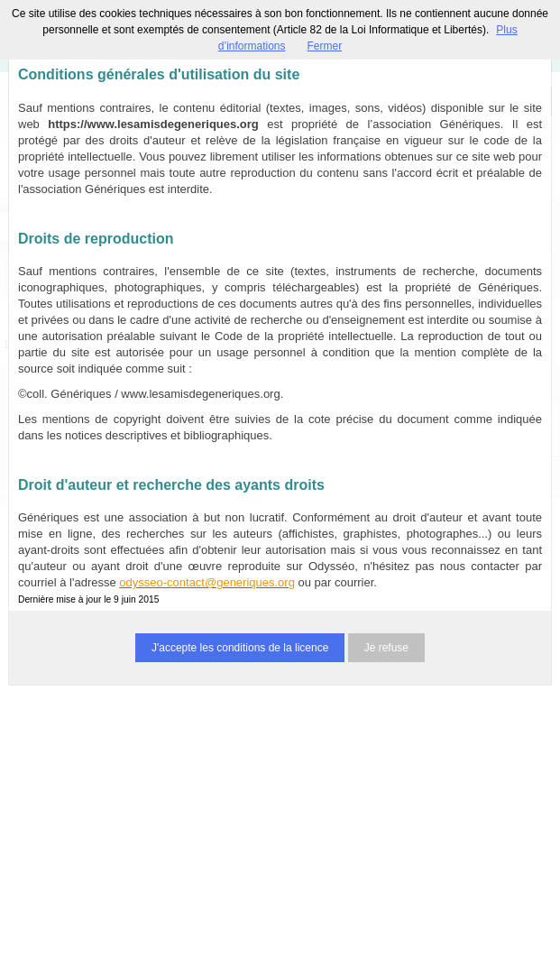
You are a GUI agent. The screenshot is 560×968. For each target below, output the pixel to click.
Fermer (325, 46)
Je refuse (386, 648)
